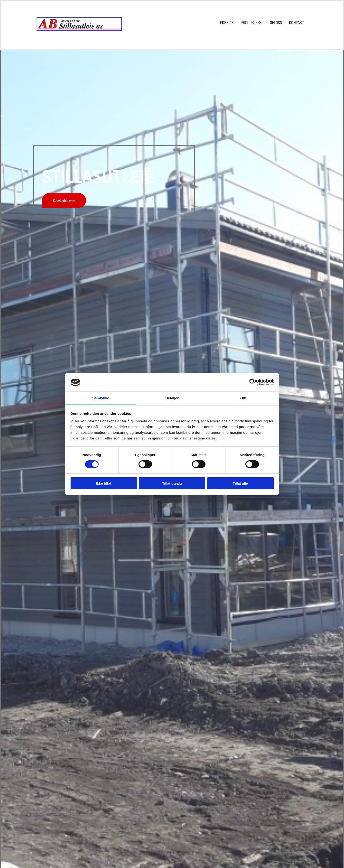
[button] (64, 200)
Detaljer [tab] (172, 398)
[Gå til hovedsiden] (79, 30)
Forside (227, 22)
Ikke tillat (104, 483)
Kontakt (296, 22)
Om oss (276, 22)
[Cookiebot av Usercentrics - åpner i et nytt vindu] (253, 382)
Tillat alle (240, 483)
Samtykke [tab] (101, 398)
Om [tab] (243, 398)
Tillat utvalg (172, 483)
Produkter (250, 22)
